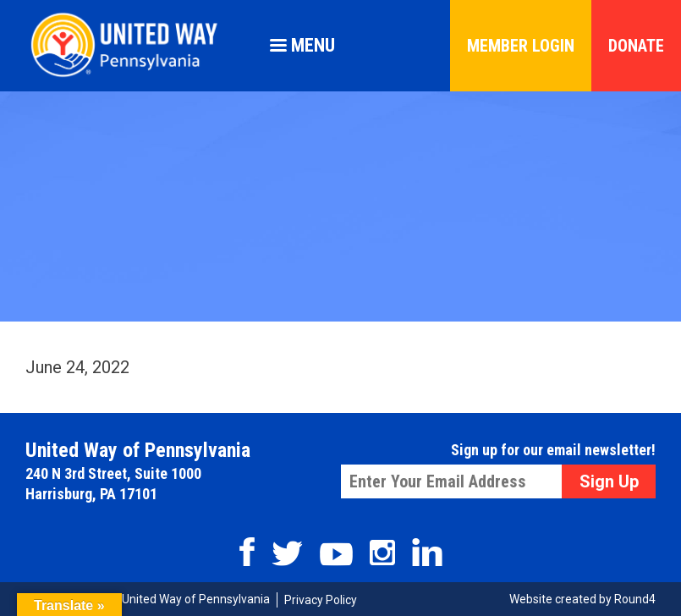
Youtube (336, 554)
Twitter (287, 553)
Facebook (247, 552)
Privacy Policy (321, 600)
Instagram (382, 553)
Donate (636, 46)
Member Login (521, 46)
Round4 (635, 599)
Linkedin (427, 552)
